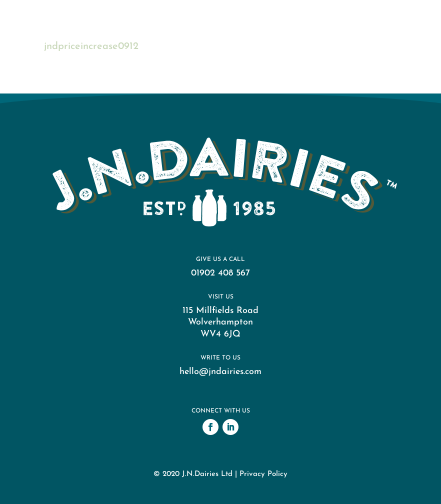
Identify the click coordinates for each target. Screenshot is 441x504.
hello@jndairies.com (220, 372)
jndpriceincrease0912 (91, 46)
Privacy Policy (263, 474)
